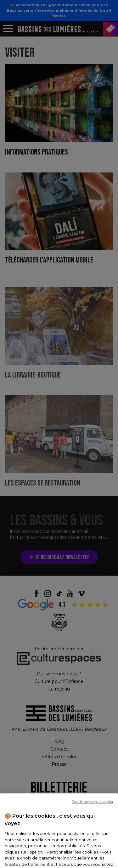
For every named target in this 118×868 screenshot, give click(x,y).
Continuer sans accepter (93, 814)
